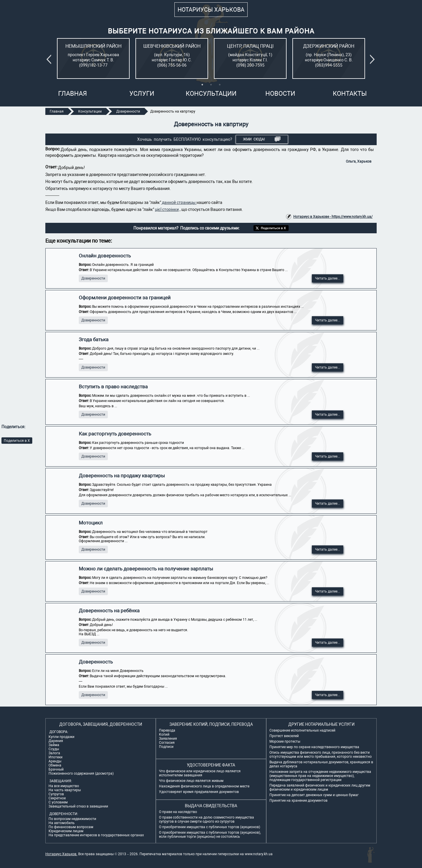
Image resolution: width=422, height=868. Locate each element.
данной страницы (179, 202)
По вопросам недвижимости (72, 819)
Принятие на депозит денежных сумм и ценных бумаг (314, 795)
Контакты (350, 94)
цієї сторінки (167, 209)
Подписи (166, 747)
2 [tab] (211, 85)
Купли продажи (61, 737)
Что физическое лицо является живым (191, 781)
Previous (50, 59)
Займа (54, 745)
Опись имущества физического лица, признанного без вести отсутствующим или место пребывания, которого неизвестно (321, 755)
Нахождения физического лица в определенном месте (204, 786)
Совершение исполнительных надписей (302, 730)
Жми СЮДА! (262, 139)
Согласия (167, 743)
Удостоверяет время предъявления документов (199, 792)
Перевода (167, 730)
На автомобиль (62, 823)
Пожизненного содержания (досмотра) (81, 773)
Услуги (142, 94)
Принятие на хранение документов (298, 801)
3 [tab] (220, 85)
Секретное (57, 798)
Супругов (56, 794)
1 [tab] (202, 85)
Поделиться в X (17, 440)
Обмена (55, 765)
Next (373, 59)
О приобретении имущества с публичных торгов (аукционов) (210, 827)
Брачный (56, 769)
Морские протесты (285, 741)
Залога (54, 753)
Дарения (56, 741)
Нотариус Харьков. (61, 854)
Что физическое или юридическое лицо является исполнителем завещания (200, 773)
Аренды (55, 761)
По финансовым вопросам (71, 827)
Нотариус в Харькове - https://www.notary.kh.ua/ (333, 217)
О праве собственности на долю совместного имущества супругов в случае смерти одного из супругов (206, 819)
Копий (164, 734)
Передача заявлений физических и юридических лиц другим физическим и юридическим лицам (320, 787)
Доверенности (93, 278)
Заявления (168, 739)
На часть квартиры (65, 790)
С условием (58, 802)
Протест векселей (284, 736)
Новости (280, 94)
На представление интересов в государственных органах (96, 835)
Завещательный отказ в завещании (78, 806)
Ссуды (54, 749)
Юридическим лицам (66, 831)
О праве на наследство (178, 812)
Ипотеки (56, 757)
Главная (73, 94)
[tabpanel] (93, 58)
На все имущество (64, 786)
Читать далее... (328, 278)
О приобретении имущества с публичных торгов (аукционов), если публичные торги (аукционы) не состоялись (210, 835)
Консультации (211, 94)
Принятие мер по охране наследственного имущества (314, 747)
